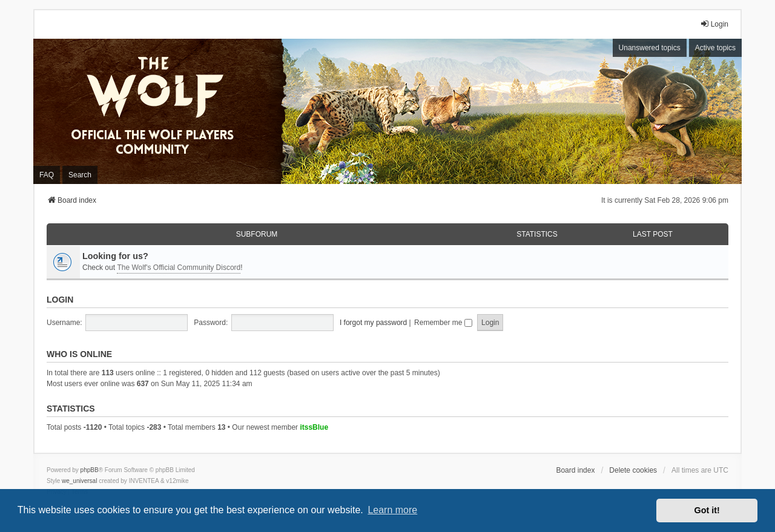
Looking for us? (115, 256)
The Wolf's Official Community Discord (179, 268)
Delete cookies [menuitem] (633, 470)
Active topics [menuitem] (715, 48)
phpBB (90, 470)
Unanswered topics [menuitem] (650, 48)
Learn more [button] (392, 510)
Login (60, 300)
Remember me (443, 323)
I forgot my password (373, 323)
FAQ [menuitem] (47, 175)
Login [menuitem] (714, 24)
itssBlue (314, 427)
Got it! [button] (707, 510)
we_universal (79, 481)
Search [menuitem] (80, 175)
